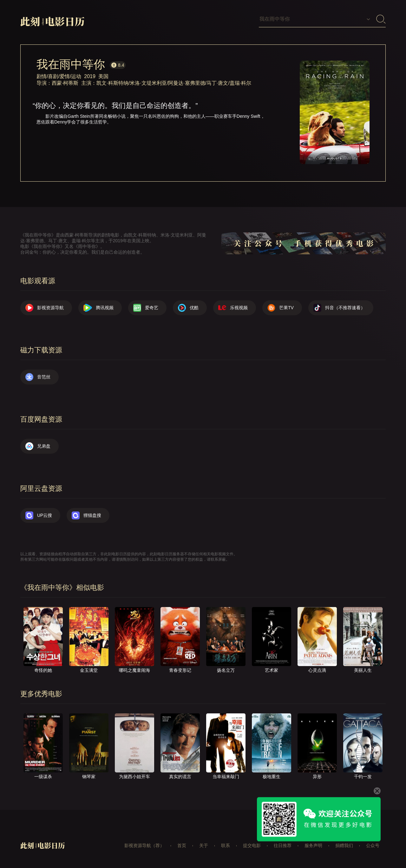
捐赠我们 (344, 845)
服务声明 (313, 845)
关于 (204, 845)
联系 (226, 845)
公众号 (373, 845)
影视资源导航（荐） (144, 845)
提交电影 (252, 845)
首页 (182, 845)
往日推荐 (283, 845)
